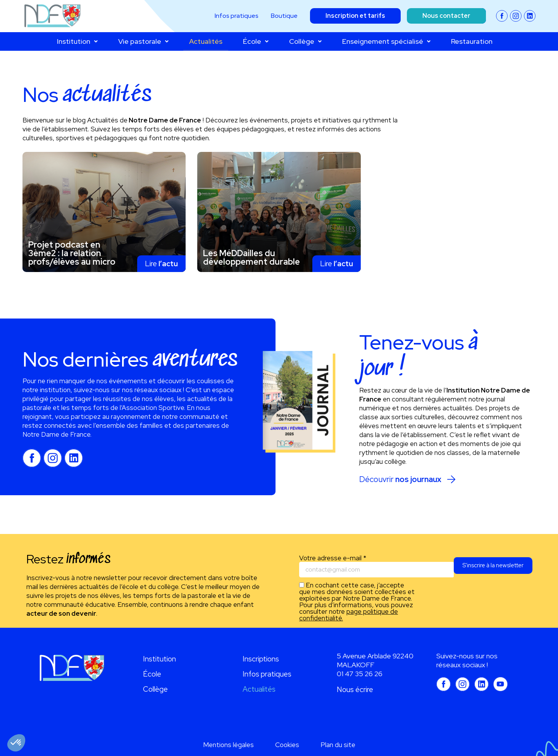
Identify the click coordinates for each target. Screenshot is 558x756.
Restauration (472, 41)
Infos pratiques (267, 674)
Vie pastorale (143, 41)
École (256, 41)
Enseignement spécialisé (386, 41)
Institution (77, 41)
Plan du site (338, 745)
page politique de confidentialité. (349, 615)
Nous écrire (355, 690)
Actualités (206, 41)
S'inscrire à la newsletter (489, 570)
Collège (305, 41)
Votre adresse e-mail (333, 558)
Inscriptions (261, 659)
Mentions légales (228, 745)
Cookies (287, 745)
